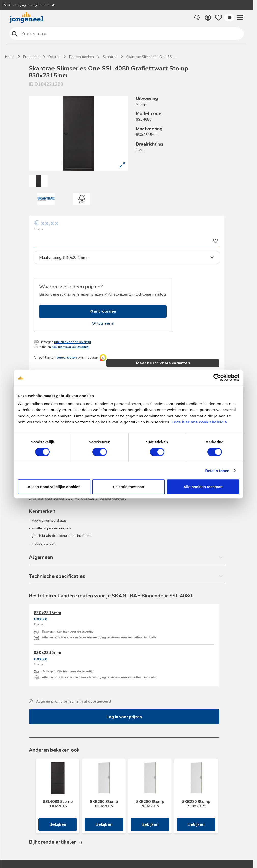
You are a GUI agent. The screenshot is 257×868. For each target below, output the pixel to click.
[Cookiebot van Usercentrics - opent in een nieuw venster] (217, 377)
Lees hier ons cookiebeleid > (199, 422)
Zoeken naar (15, 33)
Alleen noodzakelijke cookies (54, 487)
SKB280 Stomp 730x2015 (196, 804)
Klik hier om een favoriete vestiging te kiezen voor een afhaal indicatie (105, 637)
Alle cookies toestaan (203, 487)
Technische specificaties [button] (57, 576)
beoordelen (67, 357)
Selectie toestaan (128, 487)
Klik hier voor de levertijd (72, 342)
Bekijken (58, 824)
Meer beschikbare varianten (163, 363)
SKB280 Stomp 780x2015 (150, 804)
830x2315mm (48, 613)
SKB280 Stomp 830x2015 (104, 804)
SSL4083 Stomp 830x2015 (58, 804)
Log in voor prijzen (124, 717)
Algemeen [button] (41, 557)
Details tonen (217, 471)
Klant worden (103, 311)
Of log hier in (103, 323)
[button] (240, 18)
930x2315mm (48, 653)
